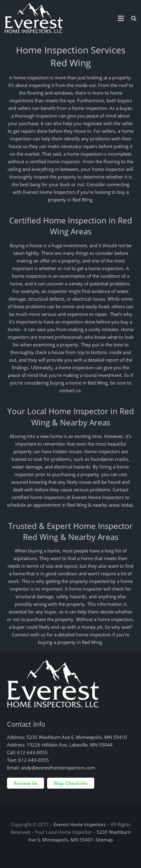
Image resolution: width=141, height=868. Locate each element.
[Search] (134, 18)
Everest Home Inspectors (80, 824)
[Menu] (121, 18)
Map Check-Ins (71, 783)
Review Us (26, 783)
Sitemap (104, 840)
